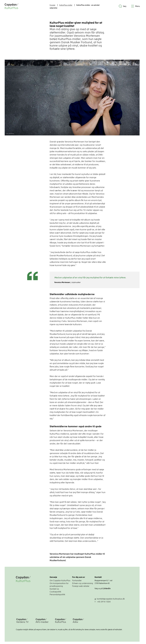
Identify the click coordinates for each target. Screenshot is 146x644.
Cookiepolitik (55, 592)
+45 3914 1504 (104, 602)
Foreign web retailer (81, 586)
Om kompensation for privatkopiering (59, 585)
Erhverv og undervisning (83, 583)
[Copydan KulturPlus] (61, 623)
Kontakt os (54, 589)
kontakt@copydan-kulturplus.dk (111, 599)
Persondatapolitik (57, 594)
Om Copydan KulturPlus (60, 580)
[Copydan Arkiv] (78, 623)
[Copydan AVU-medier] (42, 623)
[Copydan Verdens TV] (22, 623)
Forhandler (77, 580)
